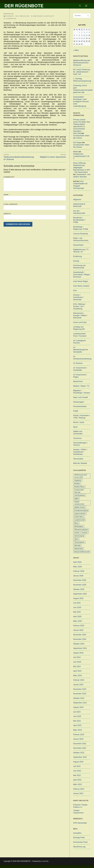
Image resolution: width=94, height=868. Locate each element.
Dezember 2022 (80, 744)
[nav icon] (86, 6)
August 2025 (78, 598)
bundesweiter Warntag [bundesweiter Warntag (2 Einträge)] (79, 491)
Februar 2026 (79, 571)
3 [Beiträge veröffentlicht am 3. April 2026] (84, 32)
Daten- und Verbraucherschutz (81, 239)
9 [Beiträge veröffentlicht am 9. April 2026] (82, 35)
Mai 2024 (77, 666)
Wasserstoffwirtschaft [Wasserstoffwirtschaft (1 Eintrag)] (82, 552)
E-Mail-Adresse (11, 204)
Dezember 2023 (80, 689)
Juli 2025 (77, 603)
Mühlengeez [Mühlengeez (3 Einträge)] (79, 526)
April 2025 (77, 617)
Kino (75, 290)
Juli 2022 (77, 766)
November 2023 (80, 694)
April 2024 (77, 671)
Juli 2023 (77, 712)
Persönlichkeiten (80, 406)
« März (76, 50)
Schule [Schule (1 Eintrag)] (77, 533)
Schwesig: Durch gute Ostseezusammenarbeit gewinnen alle (82, 89)
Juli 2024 (77, 657)
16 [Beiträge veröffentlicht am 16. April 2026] (82, 38)
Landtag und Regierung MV (79, 328)
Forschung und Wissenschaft (79, 267)
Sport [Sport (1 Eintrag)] (76, 539)
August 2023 (78, 707)
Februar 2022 (79, 789)
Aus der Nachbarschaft (79, 212)
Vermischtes (78, 459)
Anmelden (77, 833)
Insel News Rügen (81, 281)
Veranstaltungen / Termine (80, 444)
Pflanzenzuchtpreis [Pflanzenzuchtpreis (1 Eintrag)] (81, 529)
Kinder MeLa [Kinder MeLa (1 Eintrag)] (79, 517)
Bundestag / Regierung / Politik (81, 228)
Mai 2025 (77, 612)
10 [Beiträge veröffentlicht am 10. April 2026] (84, 35)
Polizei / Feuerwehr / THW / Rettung (82, 417)
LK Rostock (78, 363)
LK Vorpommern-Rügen (80, 376)
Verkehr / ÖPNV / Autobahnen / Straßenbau (80, 452)
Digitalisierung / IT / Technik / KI (81, 251)
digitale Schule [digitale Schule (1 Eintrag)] (80, 507)
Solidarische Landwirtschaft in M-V (81, 156)
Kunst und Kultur (80, 322)
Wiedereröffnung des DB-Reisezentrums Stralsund (82, 63)
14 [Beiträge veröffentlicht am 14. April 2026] (77, 38)
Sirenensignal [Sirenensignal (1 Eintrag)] (79, 536)
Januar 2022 (78, 793)
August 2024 (78, 653)
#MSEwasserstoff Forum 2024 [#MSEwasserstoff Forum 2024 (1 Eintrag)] (81, 476)
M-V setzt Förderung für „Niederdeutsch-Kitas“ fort (82, 72)
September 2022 (80, 757)
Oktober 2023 (79, 698)
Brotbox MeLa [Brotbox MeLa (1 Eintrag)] (79, 487)
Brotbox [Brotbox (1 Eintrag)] (77, 484)
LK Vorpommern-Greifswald (80, 369)
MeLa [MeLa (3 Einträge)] (76, 523)
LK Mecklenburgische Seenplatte (81, 350)
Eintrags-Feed (79, 838)
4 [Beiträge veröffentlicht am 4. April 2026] (87, 32)
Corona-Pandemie (81, 234)
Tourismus (77, 438)
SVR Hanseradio (80, 823)
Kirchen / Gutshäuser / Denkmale (78, 297)
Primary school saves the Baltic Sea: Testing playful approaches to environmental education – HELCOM (82, 126)
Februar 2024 (79, 680)
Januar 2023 (78, 739)
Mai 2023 (77, 721)
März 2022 (78, 784)
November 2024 (80, 639)
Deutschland (78, 245)
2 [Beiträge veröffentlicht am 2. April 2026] (82, 32)
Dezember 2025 (80, 580)
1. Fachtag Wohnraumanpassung (82, 80)
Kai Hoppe (77, 143)
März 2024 (78, 676)
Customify (45, 861)
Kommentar (9, 177)
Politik (76, 411)
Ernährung (77, 256)
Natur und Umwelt (81, 397)
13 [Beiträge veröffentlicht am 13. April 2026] (74, 38)
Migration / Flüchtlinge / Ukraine (82, 392)
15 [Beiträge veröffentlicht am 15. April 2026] (79, 38)
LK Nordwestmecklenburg (82, 358)
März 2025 (78, 621)
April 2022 (77, 780)
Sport (75, 427)
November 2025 (80, 585)
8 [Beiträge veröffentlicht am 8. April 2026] (79, 35)
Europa (76, 261)
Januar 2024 (78, 685)
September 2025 (80, 594)
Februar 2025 (79, 626)
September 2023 (80, 703)
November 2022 (80, 748)
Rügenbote (9, 16)
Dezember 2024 (80, 635)
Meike (76, 152)
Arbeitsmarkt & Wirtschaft (43, 16)
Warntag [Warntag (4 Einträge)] (77, 545)
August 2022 (78, 762)
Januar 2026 (78, 576)
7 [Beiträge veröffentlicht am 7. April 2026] (77, 35)
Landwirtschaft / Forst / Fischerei (80, 335)
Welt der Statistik (80, 463)
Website (7, 214)
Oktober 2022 (79, 753)
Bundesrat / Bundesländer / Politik (79, 220)
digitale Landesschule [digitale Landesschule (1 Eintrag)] (79, 503)
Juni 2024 (77, 662)
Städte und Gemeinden (78, 433)
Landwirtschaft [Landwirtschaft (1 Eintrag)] (79, 520)
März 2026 (78, 567)
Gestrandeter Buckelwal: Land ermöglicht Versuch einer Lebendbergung (81, 102)
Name (6, 195)
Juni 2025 (77, 607)
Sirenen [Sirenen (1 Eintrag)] (85, 533)
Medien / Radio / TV (81, 386)
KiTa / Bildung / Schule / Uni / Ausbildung (79, 306)
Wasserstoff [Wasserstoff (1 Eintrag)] (78, 549)
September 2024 (80, 648)
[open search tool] (80, 6)
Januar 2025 (78, 630)
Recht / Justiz (79, 422)
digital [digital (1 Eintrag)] (76, 499)
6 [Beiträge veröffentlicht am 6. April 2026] (74, 35)
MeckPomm (78, 381)
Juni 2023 (77, 716)
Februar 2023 (79, 735)
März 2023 (78, 730)
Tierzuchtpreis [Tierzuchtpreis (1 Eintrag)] (79, 542)
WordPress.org (79, 847)
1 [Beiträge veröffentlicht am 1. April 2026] (79, 32)
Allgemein (77, 200)
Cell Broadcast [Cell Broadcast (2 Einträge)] (80, 495)
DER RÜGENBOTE (24, 6)
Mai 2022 (77, 775)
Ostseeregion (79, 402)
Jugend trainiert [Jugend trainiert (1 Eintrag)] (80, 514)
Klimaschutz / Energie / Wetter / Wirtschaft (80, 315)
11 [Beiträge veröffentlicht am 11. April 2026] (87, 35)
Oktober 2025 (79, 589)
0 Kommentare (10, 19)
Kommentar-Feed (80, 842)
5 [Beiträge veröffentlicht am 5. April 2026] (89, 32)
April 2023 (77, 725)
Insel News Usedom (81, 286)
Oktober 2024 (79, 644)
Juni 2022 (77, 771)
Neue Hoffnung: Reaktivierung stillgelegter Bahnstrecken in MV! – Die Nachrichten (82, 168)
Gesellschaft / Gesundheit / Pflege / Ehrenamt (82, 275)
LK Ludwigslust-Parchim (80, 342)
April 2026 (77, 562)
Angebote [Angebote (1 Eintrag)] (78, 480)
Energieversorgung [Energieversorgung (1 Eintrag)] (81, 510)
